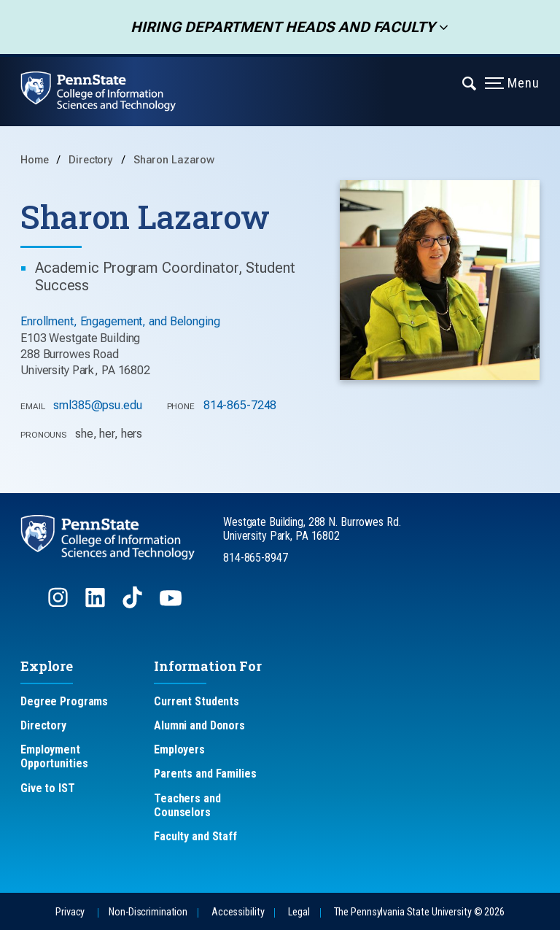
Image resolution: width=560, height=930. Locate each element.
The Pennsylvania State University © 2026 (419, 912)
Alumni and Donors (199, 725)
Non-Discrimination (148, 912)
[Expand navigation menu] (470, 82)
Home (35, 160)
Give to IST (48, 788)
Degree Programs (64, 701)
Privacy (70, 912)
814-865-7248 (240, 405)
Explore (47, 666)
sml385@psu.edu (97, 405)
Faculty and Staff (195, 836)
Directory (92, 160)
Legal (299, 912)
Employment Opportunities (54, 756)
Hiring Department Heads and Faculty (278, 27)
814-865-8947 (256, 558)
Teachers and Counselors (187, 805)
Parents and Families (205, 774)
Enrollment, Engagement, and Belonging (120, 321)
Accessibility (238, 912)
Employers (179, 749)
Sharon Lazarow (174, 160)
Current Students (197, 701)
